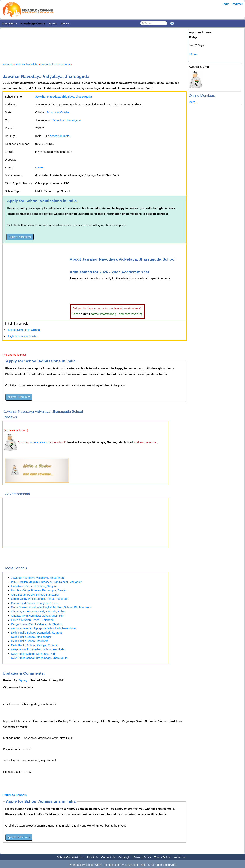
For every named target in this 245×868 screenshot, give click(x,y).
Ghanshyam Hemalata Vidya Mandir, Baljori (38, 611)
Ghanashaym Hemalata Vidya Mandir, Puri (38, 616)
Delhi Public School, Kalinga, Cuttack (34, 645)
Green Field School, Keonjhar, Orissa (34, 603)
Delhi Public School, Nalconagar (31, 637)
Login (226, 4)
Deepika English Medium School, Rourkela (38, 649)
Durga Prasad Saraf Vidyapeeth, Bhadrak (37, 624)
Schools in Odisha (27, 64)
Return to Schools (15, 795)
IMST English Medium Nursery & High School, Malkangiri (47, 582)
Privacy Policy (142, 857)
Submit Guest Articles (70, 857)
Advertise (180, 857)
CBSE (39, 167)
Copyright (124, 857)
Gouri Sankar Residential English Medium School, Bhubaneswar (51, 607)
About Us (92, 857)
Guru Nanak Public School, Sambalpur (35, 595)
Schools (7, 64)
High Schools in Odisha (23, 336)
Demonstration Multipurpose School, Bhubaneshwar (44, 628)
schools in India (60, 136)
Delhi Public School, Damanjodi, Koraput (36, 632)
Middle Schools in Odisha (24, 330)
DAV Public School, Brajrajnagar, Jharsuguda (39, 658)
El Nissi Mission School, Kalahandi (33, 620)
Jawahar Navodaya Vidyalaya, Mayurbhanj (38, 578)
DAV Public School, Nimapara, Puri (33, 654)
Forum (53, 23)
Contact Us (108, 857)
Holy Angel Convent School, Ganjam (34, 586)
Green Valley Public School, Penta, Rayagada (40, 599)
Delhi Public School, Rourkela (30, 641)
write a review (38, 442)
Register (237, 4)
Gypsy (23, 680)
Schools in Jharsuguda (56, 64)
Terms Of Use (163, 857)
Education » (9, 23)
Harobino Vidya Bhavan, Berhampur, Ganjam (39, 590)
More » (65, 23)
